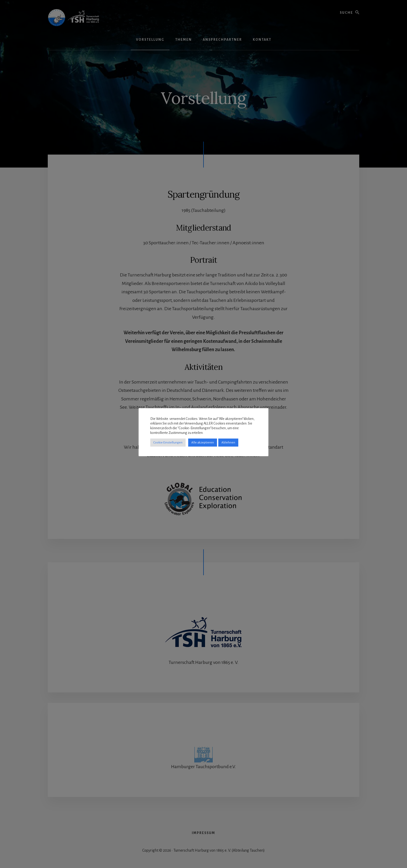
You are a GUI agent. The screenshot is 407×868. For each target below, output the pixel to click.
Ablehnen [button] (228, 443)
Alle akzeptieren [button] (203, 443)
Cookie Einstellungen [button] (168, 443)
